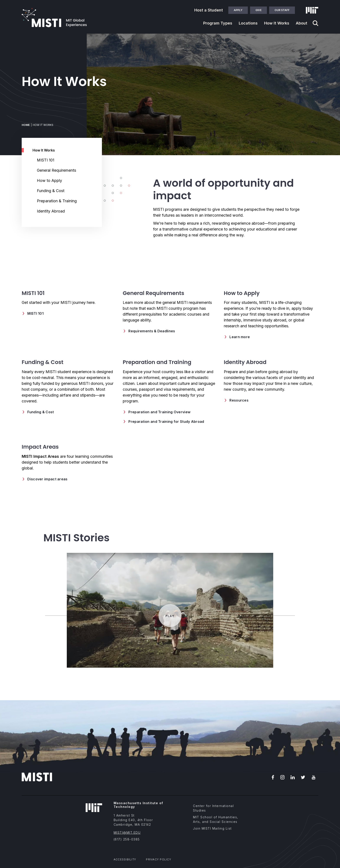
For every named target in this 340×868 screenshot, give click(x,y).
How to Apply (49, 180)
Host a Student (209, 10)
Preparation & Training (57, 201)
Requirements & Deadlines (152, 331)
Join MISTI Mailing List (212, 828)
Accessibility (125, 859)
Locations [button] (248, 23)
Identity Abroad (51, 211)
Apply (238, 10)
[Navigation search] (315, 23)
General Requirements (56, 170)
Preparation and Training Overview (159, 412)
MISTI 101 (46, 160)
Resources (239, 400)
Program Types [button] (218, 23)
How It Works (44, 150)
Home (26, 125)
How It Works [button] (277, 23)
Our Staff (282, 10)
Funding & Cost (51, 191)
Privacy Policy (159, 859)
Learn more (240, 337)
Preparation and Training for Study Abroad (166, 422)
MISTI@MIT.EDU (127, 833)
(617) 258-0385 (127, 839)
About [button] (302, 23)
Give (258, 10)
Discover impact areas (47, 479)
